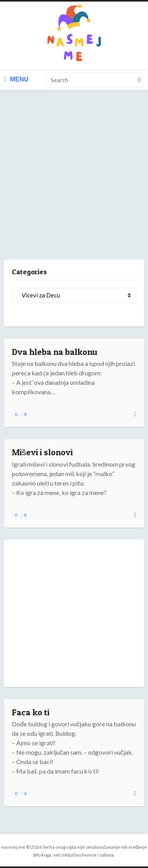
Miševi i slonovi (42, 452)
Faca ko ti (31, 712)
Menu (16, 79)
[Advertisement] (74, 183)
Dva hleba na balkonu (55, 352)
